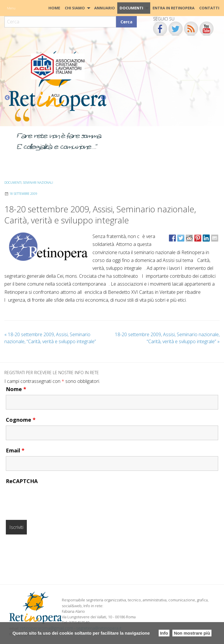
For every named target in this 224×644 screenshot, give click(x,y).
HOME (54, 8)
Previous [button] (7, 98)
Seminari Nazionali (38, 183)
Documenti (131, 8)
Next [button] (104, 98)
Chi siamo (75, 8)
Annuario (105, 8)
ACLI (55, 95)
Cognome (21, 420)
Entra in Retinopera (174, 8)
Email (15, 450)
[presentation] (50, 498)
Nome (16, 389)
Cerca (126, 22)
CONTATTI (209, 8)
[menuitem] (54, 8)
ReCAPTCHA (22, 481)
